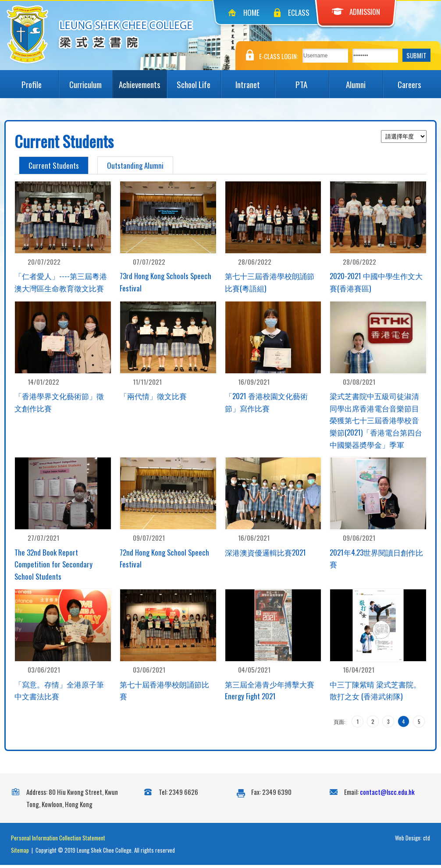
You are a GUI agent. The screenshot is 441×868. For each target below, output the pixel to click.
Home (251, 12)
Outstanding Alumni (135, 165)
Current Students (54, 165)
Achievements (143, 80)
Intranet (255, 80)
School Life (199, 80)
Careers (417, 80)
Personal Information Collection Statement (58, 841)
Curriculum (91, 80)
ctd (427, 841)
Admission (356, 12)
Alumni (364, 80)
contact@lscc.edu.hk (387, 795)
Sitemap (20, 853)
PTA (312, 80)
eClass (299, 12)
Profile (40, 80)
